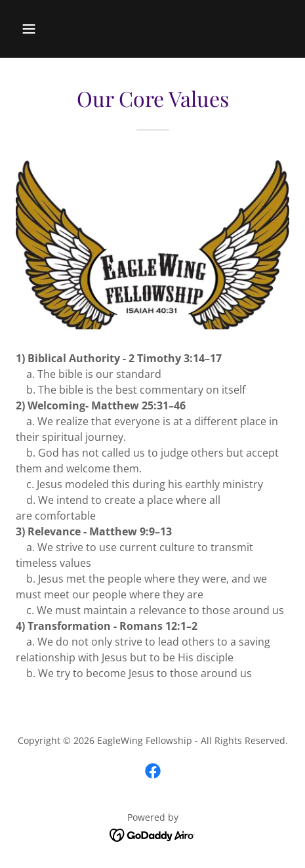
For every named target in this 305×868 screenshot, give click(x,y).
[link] (153, 771)
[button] (47, 29)
